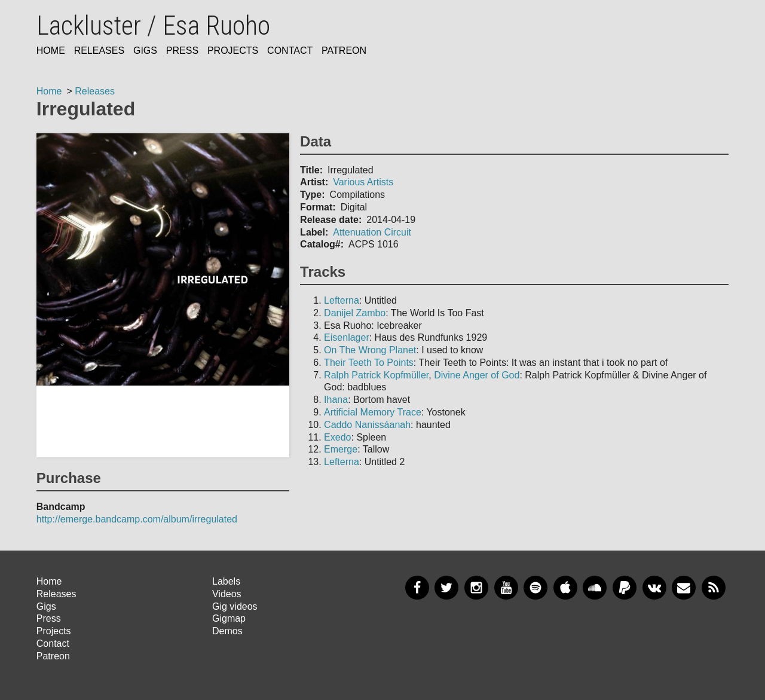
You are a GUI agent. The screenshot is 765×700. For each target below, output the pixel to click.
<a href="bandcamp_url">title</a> (163, 421)
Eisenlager (347, 337)
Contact (290, 51)
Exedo (337, 437)
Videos (227, 594)
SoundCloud (595, 588)
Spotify (535, 588)
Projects (233, 51)
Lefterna (342, 300)
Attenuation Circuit (372, 232)
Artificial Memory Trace (373, 412)
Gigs (145, 51)
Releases (99, 51)
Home (51, 51)
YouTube (506, 588)
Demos (227, 631)
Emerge (341, 449)
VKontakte (654, 588)
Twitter (446, 588)
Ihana (336, 400)
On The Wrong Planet (370, 350)
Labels (226, 581)
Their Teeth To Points (369, 363)
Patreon (344, 51)
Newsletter (684, 588)
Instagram (476, 588)
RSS (714, 588)
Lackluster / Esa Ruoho (153, 26)
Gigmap (229, 618)
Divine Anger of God (477, 375)
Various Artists (363, 182)
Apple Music (565, 588)
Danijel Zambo (355, 313)
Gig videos (235, 606)
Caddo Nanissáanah (367, 425)
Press (182, 51)
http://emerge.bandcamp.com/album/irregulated (137, 519)
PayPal (625, 588)
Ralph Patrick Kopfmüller (376, 375)
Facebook (417, 588)
